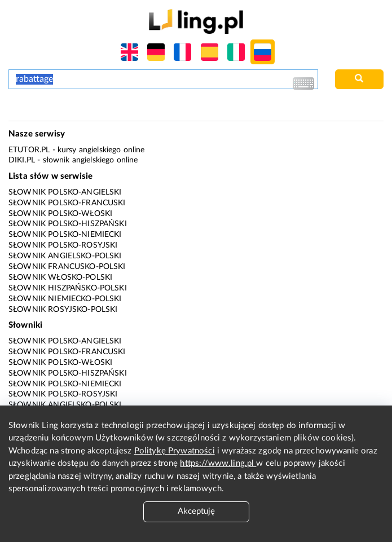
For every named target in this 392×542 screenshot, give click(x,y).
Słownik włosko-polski (60, 277)
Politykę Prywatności (175, 451)
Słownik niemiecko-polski (65, 299)
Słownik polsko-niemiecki (65, 235)
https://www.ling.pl (218, 463)
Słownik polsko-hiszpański (68, 224)
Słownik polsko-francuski (67, 203)
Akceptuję (196, 511)
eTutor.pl (29, 150)
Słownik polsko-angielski (65, 192)
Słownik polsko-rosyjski (63, 245)
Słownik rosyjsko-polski (63, 310)
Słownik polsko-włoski (60, 214)
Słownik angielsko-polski (65, 256)
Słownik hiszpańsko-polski (68, 288)
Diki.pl (22, 160)
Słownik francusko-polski (67, 267)
